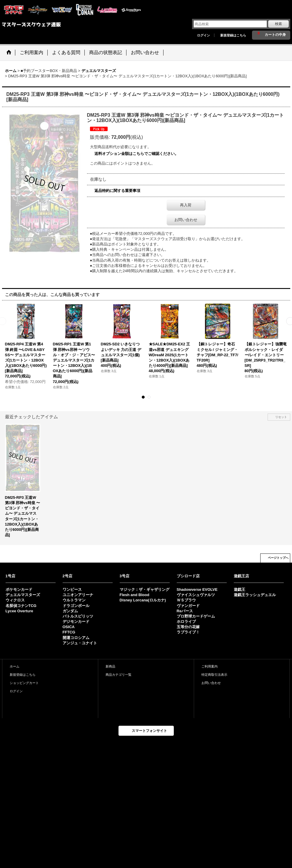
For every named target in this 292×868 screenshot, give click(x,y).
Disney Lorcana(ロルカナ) (143, 600)
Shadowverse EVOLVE (197, 589)
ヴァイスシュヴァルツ (196, 595)
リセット (281, 417)
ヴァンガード (188, 606)
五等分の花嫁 (188, 627)
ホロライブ (186, 622)
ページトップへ (278, 558)
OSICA (69, 627)
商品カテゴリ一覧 (119, 675)
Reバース (185, 611)
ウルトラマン (74, 600)
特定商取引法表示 (214, 675)
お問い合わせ (186, 220)
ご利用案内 (210, 666)
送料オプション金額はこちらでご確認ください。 (136, 154)
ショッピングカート (24, 683)
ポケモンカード (19, 589)
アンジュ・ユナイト (80, 643)
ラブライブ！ (188, 632)
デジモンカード (76, 622)
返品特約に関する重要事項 (117, 191)
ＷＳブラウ (186, 600)
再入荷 (186, 205)
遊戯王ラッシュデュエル (255, 595)
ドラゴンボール (76, 606)
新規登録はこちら (233, 35)
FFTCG (69, 632)
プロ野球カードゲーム (196, 616)
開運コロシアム (76, 638)
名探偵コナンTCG (21, 606)
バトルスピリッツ (78, 616)
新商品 (110, 666)
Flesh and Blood (135, 595)
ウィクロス (15, 600)
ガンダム (70, 611)
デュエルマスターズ (23, 595)
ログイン (203, 35)
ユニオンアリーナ (78, 595)
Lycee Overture (19, 611)
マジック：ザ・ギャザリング (145, 589)
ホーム (15, 666)
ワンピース (72, 589)
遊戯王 (240, 589)
